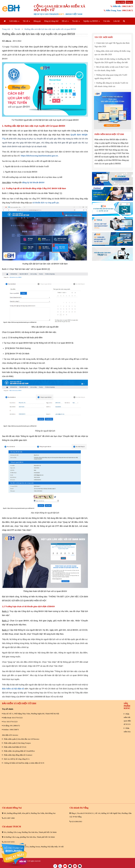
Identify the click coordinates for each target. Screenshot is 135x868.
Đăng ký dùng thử (51, 21)
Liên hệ (116, 21)
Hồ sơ (65, 21)
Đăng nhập (120, 2)
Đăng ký (129, 2)
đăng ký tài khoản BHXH (33, 183)
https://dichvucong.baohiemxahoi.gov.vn (39, 156)
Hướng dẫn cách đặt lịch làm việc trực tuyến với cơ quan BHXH (50, 29)
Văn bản (107, 21)
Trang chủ (6, 29)
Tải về (26, 21)
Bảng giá (37, 21)
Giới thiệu (14, 21)
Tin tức (76, 21)
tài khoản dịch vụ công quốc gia (46, 203)
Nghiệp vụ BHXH (91, 21)
